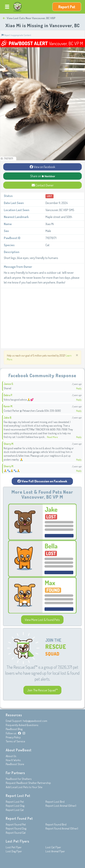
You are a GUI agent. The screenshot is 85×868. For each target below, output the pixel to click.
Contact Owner (43, 185)
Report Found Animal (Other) (62, 828)
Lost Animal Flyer (55, 851)
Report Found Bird (56, 824)
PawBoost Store (15, 764)
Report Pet (67, 7)
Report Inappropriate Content (16, 35)
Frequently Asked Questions (22, 725)
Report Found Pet (16, 824)
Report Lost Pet (15, 802)
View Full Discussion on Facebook (42, 481)
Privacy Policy (13, 737)
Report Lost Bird (55, 802)
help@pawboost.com (35, 721)
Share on (43, 176)
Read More (52, 437)
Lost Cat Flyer (53, 847)
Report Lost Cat (15, 810)
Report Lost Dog (15, 806)
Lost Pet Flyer (14, 847)
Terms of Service (15, 741)
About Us (11, 756)
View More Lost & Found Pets (42, 620)
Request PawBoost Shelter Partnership (28, 783)
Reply (79, 388)
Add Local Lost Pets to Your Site (24, 787)
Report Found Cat (16, 833)
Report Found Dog (16, 828)
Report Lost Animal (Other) (61, 806)
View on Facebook (42, 167)
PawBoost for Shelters (19, 779)
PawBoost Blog (14, 729)
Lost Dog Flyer (14, 851)
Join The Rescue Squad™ (42, 690)
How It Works (13, 760)
